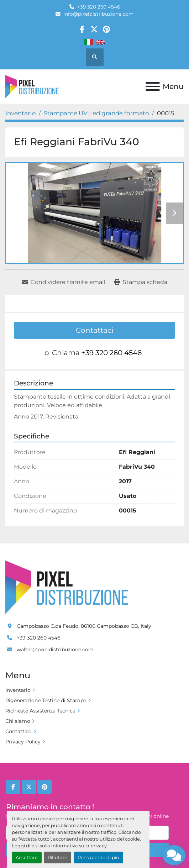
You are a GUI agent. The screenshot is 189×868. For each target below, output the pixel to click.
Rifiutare (57, 858)
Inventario (18, 690)
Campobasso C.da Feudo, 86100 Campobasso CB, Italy (84, 626)
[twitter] (94, 29)
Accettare (27, 858)
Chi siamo (18, 721)
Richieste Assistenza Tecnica (40, 711)
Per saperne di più (98, 858)
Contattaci (94, 330)
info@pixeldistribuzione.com (98, 14)
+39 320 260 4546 (99, 7)
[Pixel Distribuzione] (67, 587)
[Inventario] (21, 113)
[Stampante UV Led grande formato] (96, 113)
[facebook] (82, 29)
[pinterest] (107, 29)
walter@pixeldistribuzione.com (55, 649)
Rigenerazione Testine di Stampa (46, 700)
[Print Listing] (141, 282)
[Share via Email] (64, 282)
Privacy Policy (23, 742)
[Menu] (153, 86)
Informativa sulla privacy (79, 846)
